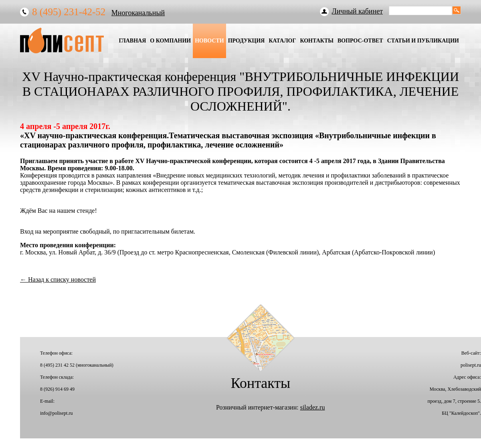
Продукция (247, 41)
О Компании (170, 41)
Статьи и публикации (423, 41)
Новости (209, 41)
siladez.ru (313, 407)
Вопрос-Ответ (360, 41)
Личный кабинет (358, 11)
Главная (132, 41)
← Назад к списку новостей (58, 279)
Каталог (282, 41)
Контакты (317, 41)
